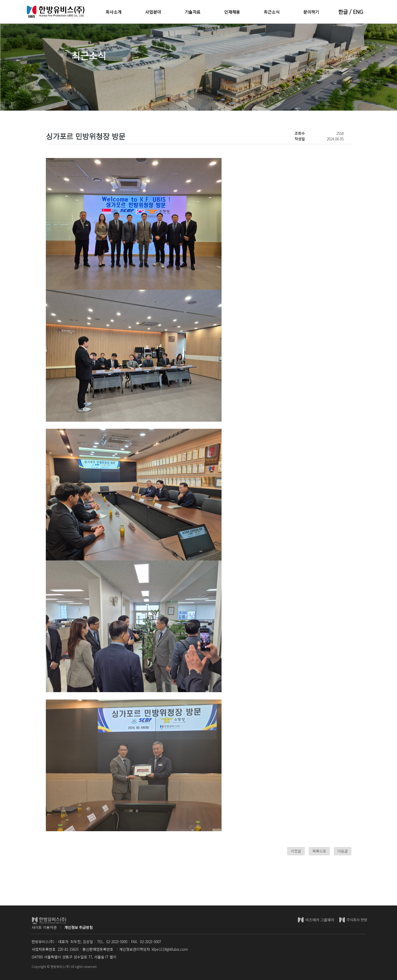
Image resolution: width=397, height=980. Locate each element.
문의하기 (311, 12)
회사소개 (114, 12)
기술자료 (193, 12)
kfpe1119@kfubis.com (170, 949)
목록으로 (319, 851)
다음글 (343, 851)
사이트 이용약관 (44, 927)
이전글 (296, 851)
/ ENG (356, 12)
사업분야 (153, 12)
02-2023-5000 (117, 942)
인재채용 (232, 12)
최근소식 (272, 12)
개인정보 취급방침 (79, 927)
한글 (343, 12)
